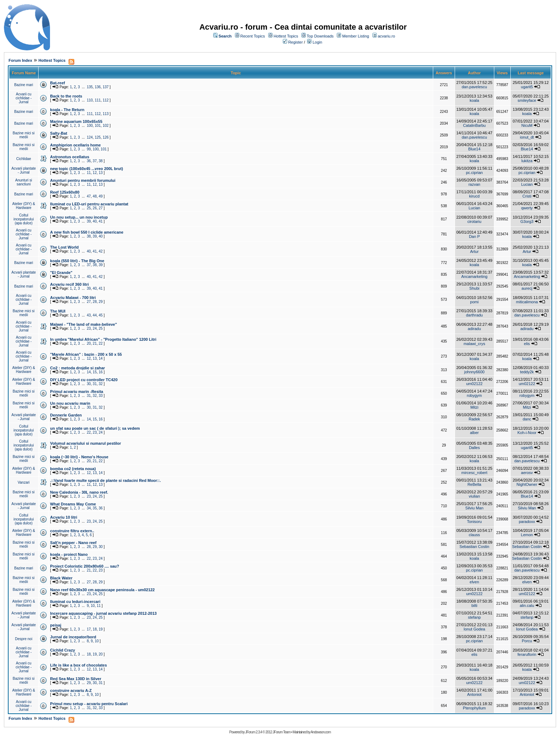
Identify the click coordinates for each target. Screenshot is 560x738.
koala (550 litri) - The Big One (77, 261)
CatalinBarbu (474, 125)
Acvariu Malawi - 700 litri (73, 298)
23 (89, 328)
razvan (474, 184)
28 (95, 302)
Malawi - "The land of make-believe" (83, 324)
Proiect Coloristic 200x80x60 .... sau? (84, 566)
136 (98, 87)
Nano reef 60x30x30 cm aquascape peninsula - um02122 (102, 590)
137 (106, 87)
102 (106, 126)
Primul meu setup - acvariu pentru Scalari (89, 704)
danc (527, 419)
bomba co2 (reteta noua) (73, 469)
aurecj (527, 288)
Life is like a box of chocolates (78, 665)
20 (89, 343)
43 (89, 315)
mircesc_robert (474, 473)
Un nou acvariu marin (70, 403)
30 (89, 384)
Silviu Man (474, 508)
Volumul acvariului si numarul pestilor (85, 443)
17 (89, 629)
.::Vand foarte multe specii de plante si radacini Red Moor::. (105, 480)
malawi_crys (474, 344)
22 (101, 343)
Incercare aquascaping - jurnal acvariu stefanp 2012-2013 (103, 613)
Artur (474, 251)
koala (474, 100)
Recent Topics (253, 36)
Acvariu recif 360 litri (69, 284)
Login (317, 42)
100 (90, 126)
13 (101, 173)
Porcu (527, 641)
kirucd (474, 196)
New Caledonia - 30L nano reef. (79, 492)
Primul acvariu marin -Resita (77, 392)
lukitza (527, 161)
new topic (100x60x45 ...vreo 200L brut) (86, 169)
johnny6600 (474, 372)
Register (296, 42)
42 (101, 251)
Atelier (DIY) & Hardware (24, 206)
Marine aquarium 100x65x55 (76, 121)
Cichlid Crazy (62, 650)
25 (89, 208)
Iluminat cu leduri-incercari (75, 602)
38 (101, 161)
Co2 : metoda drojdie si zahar (77, 368)
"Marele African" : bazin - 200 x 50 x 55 (86, 354)
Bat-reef (57, 83)
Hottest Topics (286, 36)
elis (527, 344)
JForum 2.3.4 (253, 732)
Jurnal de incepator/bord (73, 637)
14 (101, 358)
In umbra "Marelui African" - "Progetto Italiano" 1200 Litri (103, 339)
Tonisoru (474, 522)
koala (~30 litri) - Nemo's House (79, 457)
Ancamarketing (474, 276)
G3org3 (527, 221)
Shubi (474, 288)
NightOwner (527, 484)
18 (95, 629)
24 (95, 328)
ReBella (474, 484)
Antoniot (474, 694)
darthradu (474, 315)
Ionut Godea (474, 629)
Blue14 (474, 149)
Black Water (61, 578)
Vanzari (24, 482)
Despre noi (24, 639)
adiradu (474, 329)
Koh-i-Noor (527, 433)
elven (474, 582)
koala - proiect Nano (69, 554)
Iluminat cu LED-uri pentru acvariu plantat (89, 204)
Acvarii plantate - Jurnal (24, 170)
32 (101, 384)
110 (90, 100)
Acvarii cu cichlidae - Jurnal (24, 98)
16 (101, 372)
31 (95, 384)
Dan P (474, 236)
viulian (474, 496)
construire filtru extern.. (72, 531)
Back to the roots (66, 96)
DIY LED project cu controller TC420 (84, 380)
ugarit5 (527, 87)
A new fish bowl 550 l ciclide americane (87, 232)
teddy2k (527, 372)
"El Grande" (61, 273)
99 (89, 149)
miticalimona (527, 302)
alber (474, 433)
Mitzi (474, 407)
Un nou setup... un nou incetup (79, 217)
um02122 (474, 384)
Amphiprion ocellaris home (75, 145)
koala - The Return (67, 110)
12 (95, 173)
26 (95, 208)
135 (90, 87)
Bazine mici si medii (24, 135)
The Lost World (64, 247)
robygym (474, 395)
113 (106, 114)
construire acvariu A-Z (71, 690)
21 (95, 343)
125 (98, 137)
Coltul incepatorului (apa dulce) (24, 219)
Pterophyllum (474, 708)
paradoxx (527, 522)
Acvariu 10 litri (64, 517)
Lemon (527, 535)
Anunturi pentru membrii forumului (83, 180)
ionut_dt (527, 137)
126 (106, 137)
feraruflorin (527, 654)
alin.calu (527, 605)
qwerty (527, 208)
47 (89, 196)
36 (89, 161)
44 (95, 315)
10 (93, 606)
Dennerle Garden (66, 415)
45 (101, 315)
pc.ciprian (474, 173)
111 (98, 100)
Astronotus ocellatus (69, 157)
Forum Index (20, 60)
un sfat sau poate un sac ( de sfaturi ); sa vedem (95, 428)
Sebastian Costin (474, 547)
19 (101, 629)
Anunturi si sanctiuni (24, 182)
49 (101, 196)
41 (101, 221)
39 (89, 221)
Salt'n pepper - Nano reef (73, 543)
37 (95, 161)
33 (101, 396)
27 (101, 208)
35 (95, 508)
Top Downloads (320, 36)
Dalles (474, 448)
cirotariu (474, 221)
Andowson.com (321, 732)
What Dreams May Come (73, 504)
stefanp (474, 617)
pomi (474, 302)
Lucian (527, 184)
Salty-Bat (59, 133)
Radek (474, 419)
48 (95, 196)
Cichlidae (24, 159)
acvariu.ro (386, 36)
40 (95, 221)
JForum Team (281, 732)
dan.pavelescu (474, 87)
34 (89, 508)
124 (90, 137)
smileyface (527, 100)
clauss (474, 535)
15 (95, 372)
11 (89, 173)
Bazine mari (24, 85)
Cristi (527, 196)
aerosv (527, 473)
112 (106, 100)
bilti (474, 605)
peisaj (56, 625)
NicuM (527, 125)
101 (98, 126)
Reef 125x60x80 (65, 192)
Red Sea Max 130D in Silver (76, 679)
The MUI (58, 311)
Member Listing (356, 36)
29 (101, 302)
